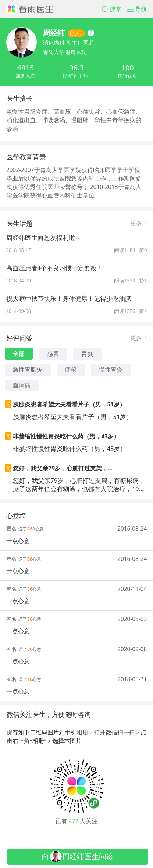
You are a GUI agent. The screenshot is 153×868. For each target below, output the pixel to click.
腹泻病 (22, 385)
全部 (19, 354)
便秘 (71, 369)
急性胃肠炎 (28, 369)
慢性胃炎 (111, 369)
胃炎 (87, 354)
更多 (136, 223)
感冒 (53, 354)
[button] (115, 9)
